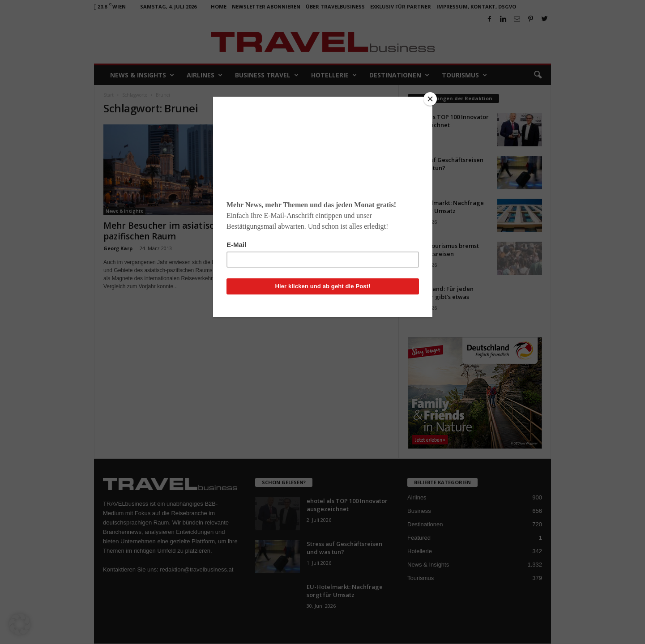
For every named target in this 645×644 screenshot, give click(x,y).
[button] (20, 624)
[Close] (430, 99)
